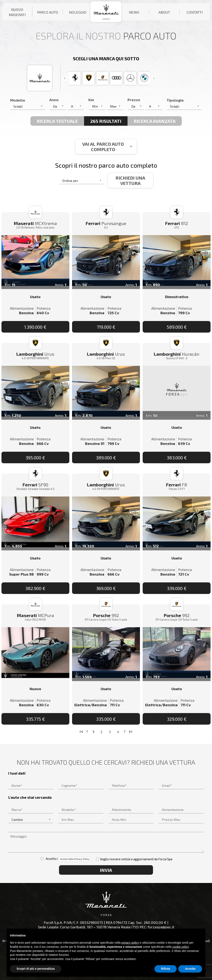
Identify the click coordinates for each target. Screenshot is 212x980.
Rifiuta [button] (166, 969)
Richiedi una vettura (130, 180)
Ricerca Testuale (57, 121)
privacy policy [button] (130, 943)
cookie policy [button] (180, 947)
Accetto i (66, 859)
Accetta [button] (190, 969)
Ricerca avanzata (155, 121)
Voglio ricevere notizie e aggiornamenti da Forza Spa (134, 859)
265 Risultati (106, 121)
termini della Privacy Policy (75, 859)
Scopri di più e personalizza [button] (36, 969)
